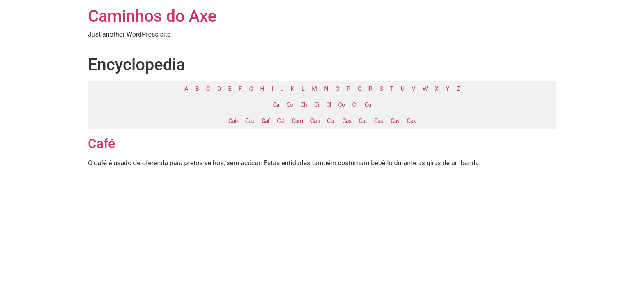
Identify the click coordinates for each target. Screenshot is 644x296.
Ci (316, 105)
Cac (250, 121)
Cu (368, 105)
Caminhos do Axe (152, 16)
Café (101, 143)
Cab (233, 121)
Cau (379, 121)
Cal (281, 121)
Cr (354, 105)
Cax (411, 121)
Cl (328, 105)
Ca (276, 105)
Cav (395, 121)
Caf (266, 121)
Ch (303, 105)
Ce (290, 105)
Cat (362, 121)
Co (342, 105)
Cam (297, 121)
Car (331, 121)
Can (315, 121)
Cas (347, 121)
